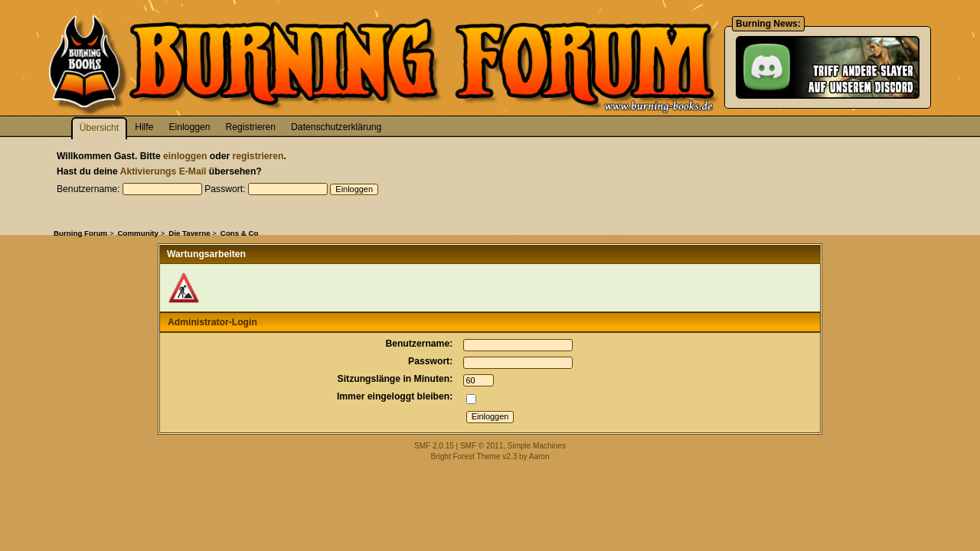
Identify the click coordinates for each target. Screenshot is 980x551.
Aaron (539, 456)
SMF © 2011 (482, 446)
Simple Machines (537, 446)
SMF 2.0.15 (434, 446)
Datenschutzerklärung (336, 127)
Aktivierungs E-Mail (163, 171)
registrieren (258, 156)
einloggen (185, 156)
